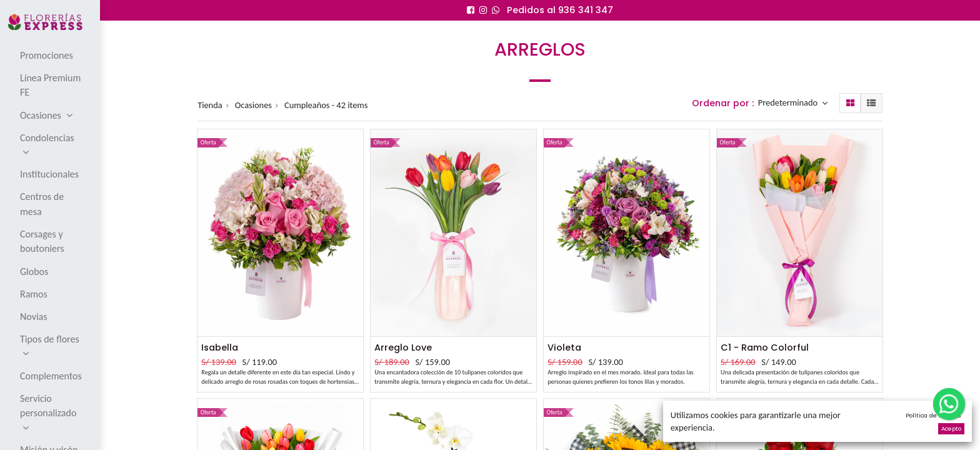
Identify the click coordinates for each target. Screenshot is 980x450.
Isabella (220, 347)
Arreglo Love (403, 347)
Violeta (564, 347)
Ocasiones (253, 105)
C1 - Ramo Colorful (765, 347)
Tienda (210, 105)
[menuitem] (51, 55)
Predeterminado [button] (789, 103)
